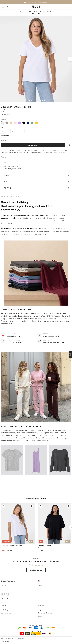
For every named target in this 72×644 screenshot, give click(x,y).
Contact (41, 616)
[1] (27, 101)
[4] (34, 101)
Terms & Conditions (7, 639)
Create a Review (36, 570)
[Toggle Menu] (3, 7)
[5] (36, 101)
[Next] (70, 59)
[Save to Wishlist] (69, 145)
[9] (45, 101)
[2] (30, 101)
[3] (32, 101)
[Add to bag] (4, 506)
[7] (40, 101)
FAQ (39, 610)
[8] (43, 101)
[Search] (7, 7)
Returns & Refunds (45, 613)
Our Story (4, 610)
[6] (38, 101)
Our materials (6, 613)
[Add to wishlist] (32, 506)
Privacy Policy (19, 639)
